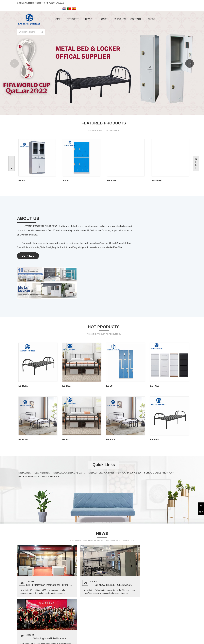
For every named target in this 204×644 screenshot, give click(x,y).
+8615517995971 (55, 3)
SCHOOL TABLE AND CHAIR (159, 424)
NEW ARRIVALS (51, 427)
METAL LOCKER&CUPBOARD (69, 424)
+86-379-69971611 (33, 624)
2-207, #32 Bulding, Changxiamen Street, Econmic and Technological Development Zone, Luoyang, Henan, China (57, 618)
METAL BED (25, 424)
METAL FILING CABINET (101, 424)
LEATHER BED (42, 424)
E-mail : (20, 630)
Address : (21, 616)
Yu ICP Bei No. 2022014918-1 (131, 641)
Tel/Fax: (20, 624)
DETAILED (28, 246)
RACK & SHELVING (29, 427)
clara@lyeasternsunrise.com (31, 3)
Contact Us (24, 609)
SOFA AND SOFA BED (129, 424)
